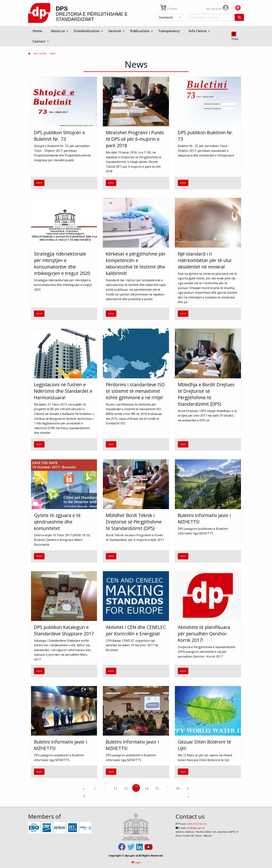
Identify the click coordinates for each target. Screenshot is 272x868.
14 (146, 788)
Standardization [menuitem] (87, 31)
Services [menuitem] (115, 31)
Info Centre (40, 54)
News (53, 54)
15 (157, 788)
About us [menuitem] (58, 31)
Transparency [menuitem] (169, 31)
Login (138, 862)
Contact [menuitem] (39, 41)
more (39, 183)
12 (126, 788)
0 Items (169, 9)
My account (217, 9)
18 (177, 788)
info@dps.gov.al (195, 828)
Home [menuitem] (37, 31)
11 (115, 788)
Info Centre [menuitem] (197, 31)
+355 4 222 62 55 (196, 824)
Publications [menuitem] (140, 31)
